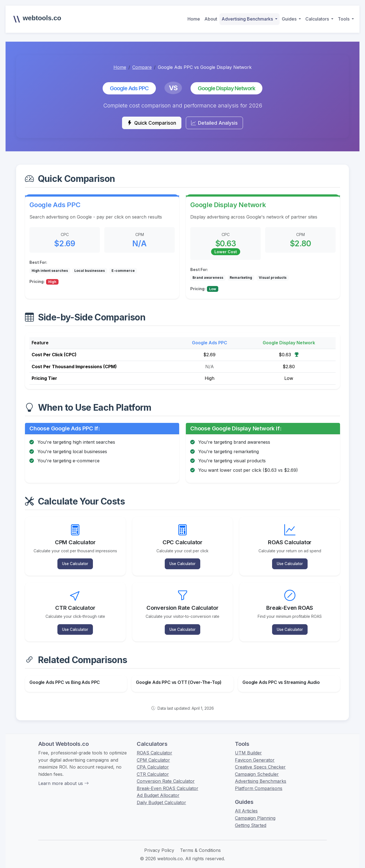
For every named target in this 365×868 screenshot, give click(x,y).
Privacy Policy (159, 844)
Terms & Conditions (200, 844)
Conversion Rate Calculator (166, 774)
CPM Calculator (153, 753)
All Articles (246, 804)
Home (194, 19)
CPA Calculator (153, 760)
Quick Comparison (148, 124)
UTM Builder (248, 746)
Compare (142, 67)
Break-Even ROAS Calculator (168, 782)
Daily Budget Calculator (161, 796)
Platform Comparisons (259, 782)
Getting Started (251, 819)
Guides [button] (290, 19)
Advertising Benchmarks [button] (248, 19)
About (211, 19)
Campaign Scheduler (257, 767)
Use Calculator (75, 562)
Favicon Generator (255, 753)
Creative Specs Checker (260, 760)
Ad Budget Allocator (158, 789)
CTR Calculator (153, 767)
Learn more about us (64, 777)
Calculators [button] (318, 19)
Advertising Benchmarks (261, 774)
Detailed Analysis (218, 124)
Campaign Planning (255, 811)
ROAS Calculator (154, 746)
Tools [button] (344, 19)
